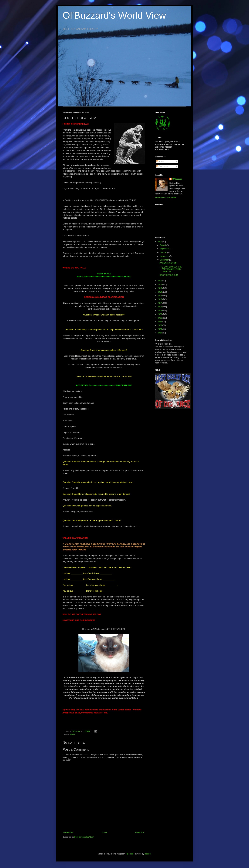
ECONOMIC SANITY (168, 263)
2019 (160, 311)
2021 (160, 318)
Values (72, 734)
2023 (160, 325)
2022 (160, 322)
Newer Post (68, 832)
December (165, 260)
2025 (160, 333)
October (164, 252)
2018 (160, 307)
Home (104, 832)
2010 (160, 242)
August (163, 245)
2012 (160, 285)
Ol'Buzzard (177, 179)
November (165, 256)
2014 (160, 292)
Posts (160, 161)
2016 (160, 299)
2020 (160, 314)
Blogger (148, 854)
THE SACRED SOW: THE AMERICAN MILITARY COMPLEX (171, 269)
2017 (160, 303)
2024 (160, 329)
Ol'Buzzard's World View (114, 15)
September (165, 249)
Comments (162, 166)
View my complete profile (165, 197)
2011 (160, 281)
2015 (160, 296)
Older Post (140, 832)
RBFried (129, 854)
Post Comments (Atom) (84, 837)
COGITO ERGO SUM (169, 275)
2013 (160, 288)
